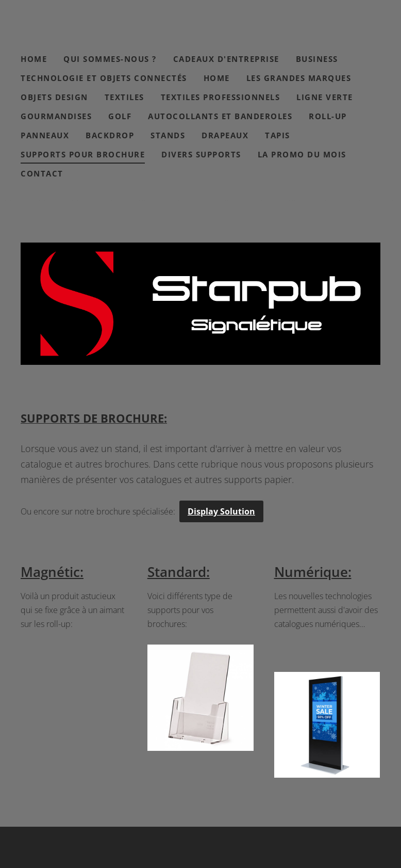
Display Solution (221, 511)
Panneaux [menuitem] (45, 135)
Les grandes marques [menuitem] (299, 78)
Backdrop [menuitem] (110, 135)
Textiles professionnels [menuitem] (221, 97)
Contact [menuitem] (42, 173)
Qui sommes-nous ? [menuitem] (110, 59)
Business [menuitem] (317, 59)
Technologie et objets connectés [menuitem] (104, 78)
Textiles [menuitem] (124, 97)
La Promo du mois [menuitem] (302, 154)
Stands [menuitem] (168, 135)
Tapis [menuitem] (278, 135)
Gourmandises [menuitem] (56, 116)
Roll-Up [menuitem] (328, 116)
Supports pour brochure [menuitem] (83, 154)
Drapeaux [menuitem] (225, 135)
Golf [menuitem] (120, 116)
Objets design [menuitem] (54, 97)
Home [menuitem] (34, 59)
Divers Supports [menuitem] (201, 154)
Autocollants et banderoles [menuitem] (220, 116)
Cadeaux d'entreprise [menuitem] (226, 59)
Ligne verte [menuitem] (325, 97)
